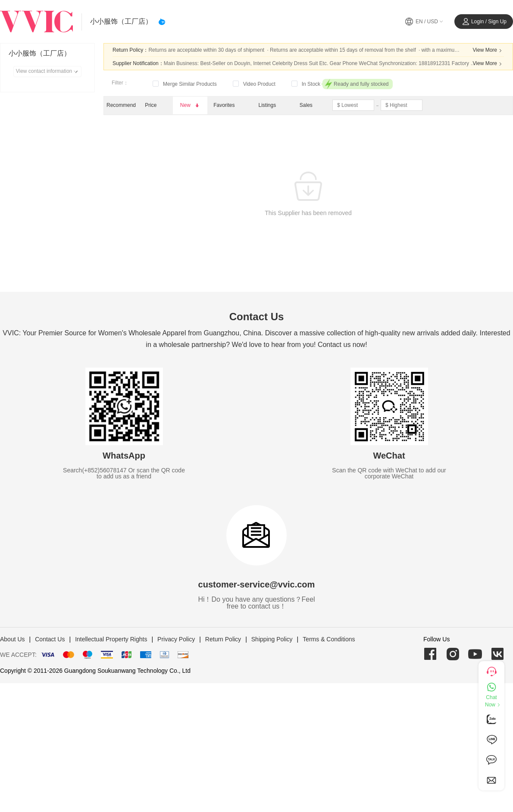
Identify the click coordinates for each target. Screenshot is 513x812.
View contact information (48, 72)
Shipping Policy (272, 639)
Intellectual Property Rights (111, 639)
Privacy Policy (176, 639)
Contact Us (50, 639)
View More (488, 50)
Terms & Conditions (329, 639)
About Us (13, 639)
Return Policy (223, 639)
